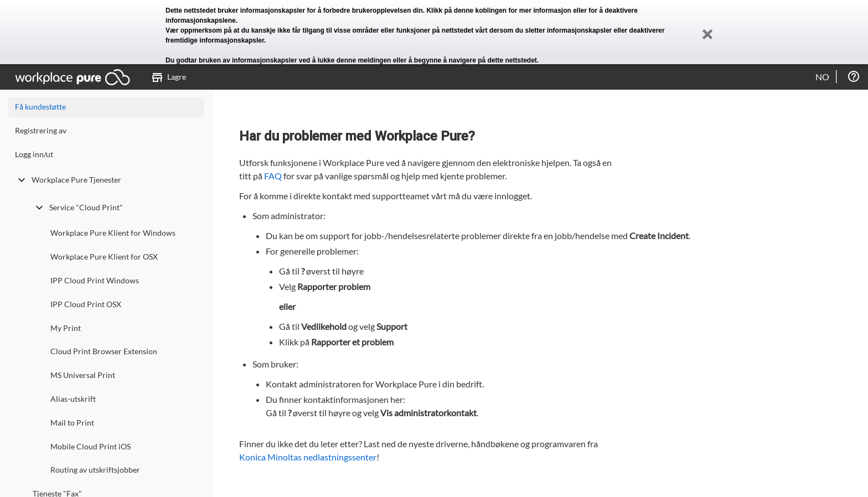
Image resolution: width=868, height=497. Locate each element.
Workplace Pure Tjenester (68, 180)
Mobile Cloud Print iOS (91, 446)
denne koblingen (480, 11)
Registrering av (41, 130)
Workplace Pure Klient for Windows (113, 233)
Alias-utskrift (73, 399)
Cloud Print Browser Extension (104, 351)
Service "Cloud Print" (78, 208)
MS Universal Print (83, 375)
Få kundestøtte (40, 107)
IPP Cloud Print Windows (95, 280)
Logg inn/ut (34, 154)
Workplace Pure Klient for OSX (104, 257)
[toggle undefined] (22, 180)
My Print (66, 328)
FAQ (273, 176)
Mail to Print (72, 423)
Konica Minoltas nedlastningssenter (308, 457)
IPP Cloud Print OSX (86, 304)
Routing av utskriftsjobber (95, 470)
